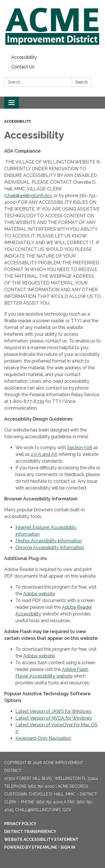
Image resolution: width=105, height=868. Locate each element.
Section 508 (80, 448)
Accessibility (24, 57)
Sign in (68, 847)
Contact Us (23, 67)
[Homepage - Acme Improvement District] (53, 26)
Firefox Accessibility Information (49, 541)
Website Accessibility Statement (41, 839)
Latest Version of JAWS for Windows (53, 711)
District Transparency (30, 832)
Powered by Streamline (31, 847)
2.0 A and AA (44, 454)
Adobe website (39, 594)
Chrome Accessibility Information (50, 548)
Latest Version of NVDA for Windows (54, 718)
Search (81, 82)
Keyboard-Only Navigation (43, 738)
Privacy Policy (20, 824)
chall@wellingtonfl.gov (29, 196)
